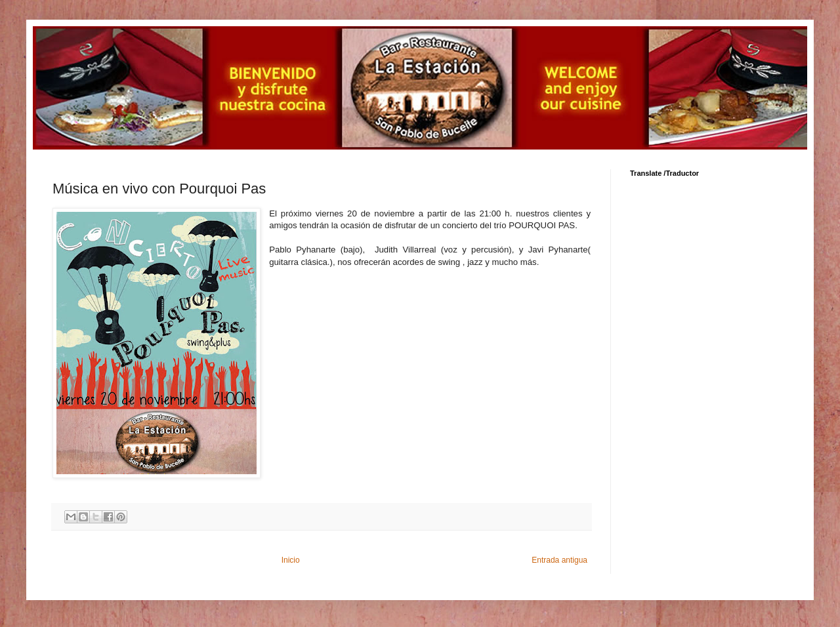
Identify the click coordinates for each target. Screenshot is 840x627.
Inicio (291, 560)
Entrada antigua (559, 560)
